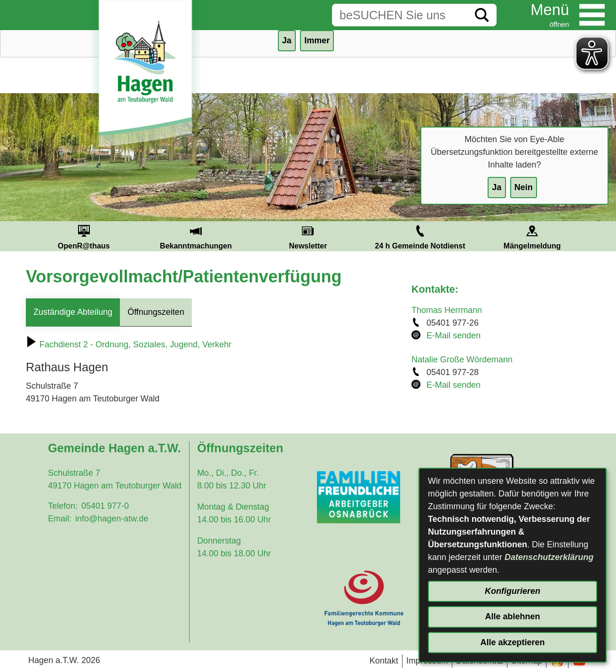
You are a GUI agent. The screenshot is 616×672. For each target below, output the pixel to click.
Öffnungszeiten (156, 312)
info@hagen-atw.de (112, 519)
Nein (524, 187)
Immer (317, 40)
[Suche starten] (482, 15)
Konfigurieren (513, 591)
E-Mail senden (454, 336)
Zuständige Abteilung (73, 312)
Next (600, 236)
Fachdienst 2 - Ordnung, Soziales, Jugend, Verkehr (129, 344)
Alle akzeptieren (512, 642)
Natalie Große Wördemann (462, 360)
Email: (60, 519)
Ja (497, 187)
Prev (16, 236)
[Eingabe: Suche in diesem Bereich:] (400, 15)
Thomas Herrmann (447, 310)
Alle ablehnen (512, 616)
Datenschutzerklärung (549, 557)
